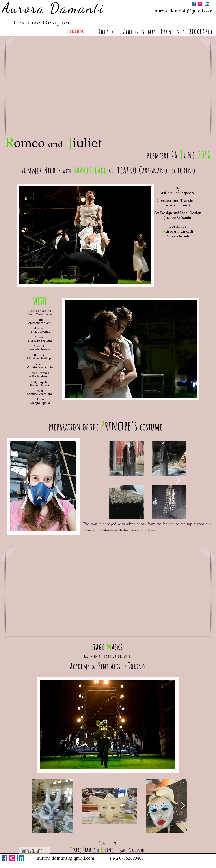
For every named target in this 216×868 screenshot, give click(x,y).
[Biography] (201, 31)
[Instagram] (200, 4)
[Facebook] (194, 4)
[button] (108, 88)
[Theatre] (108, 32)
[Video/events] (140, 32)
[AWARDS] (77, 32)
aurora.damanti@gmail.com (184, 11)
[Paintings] (173, 31)
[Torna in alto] (34, 851)
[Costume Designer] (43, 22)
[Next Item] (178, 480)
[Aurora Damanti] (53, 8)
